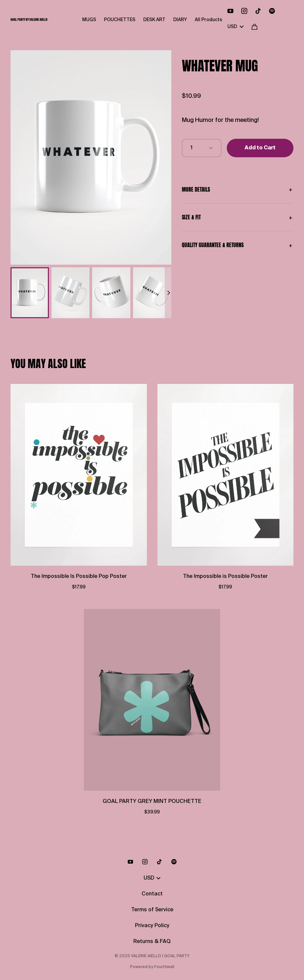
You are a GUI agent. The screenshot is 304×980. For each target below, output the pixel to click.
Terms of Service (152, 910)
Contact (152, 894)
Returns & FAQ (152, 942)
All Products (208, 20)
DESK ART (154, 20)
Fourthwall (164, 967)
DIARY (180, 20)
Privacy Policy (152, 926)
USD (236, 27)
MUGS (89, 20)
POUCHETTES (120, 20)
